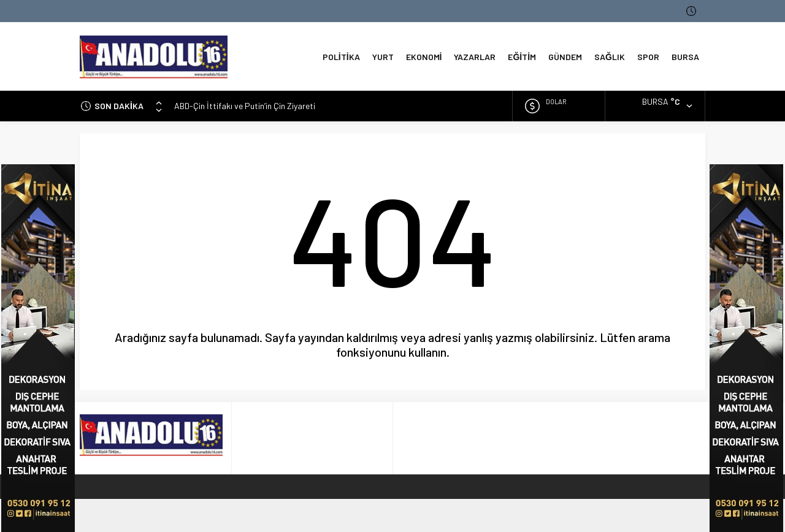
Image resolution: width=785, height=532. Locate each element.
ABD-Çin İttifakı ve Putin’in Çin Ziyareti (245, 106)
